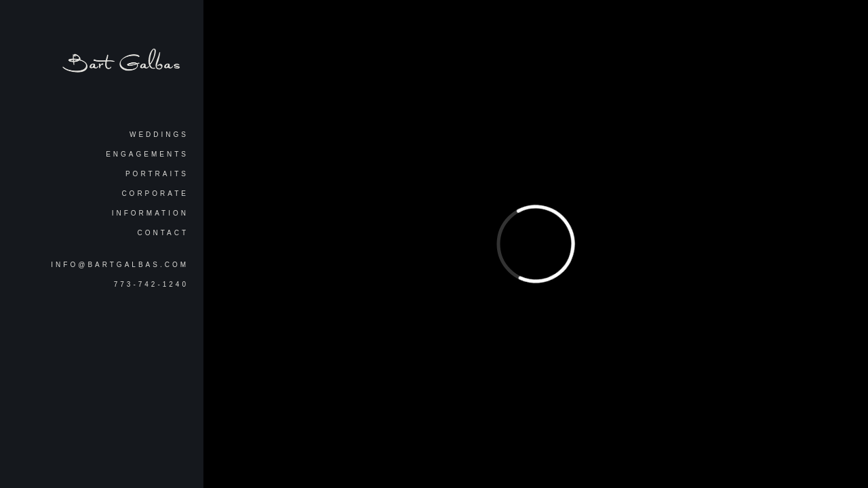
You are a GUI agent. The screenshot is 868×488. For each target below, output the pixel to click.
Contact (163, 233)
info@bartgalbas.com (120, 265)
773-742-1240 (151, 284)
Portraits (157, 174)
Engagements (147, 154)
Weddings (159, 135)
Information (150, 213)
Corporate (155, 194)
